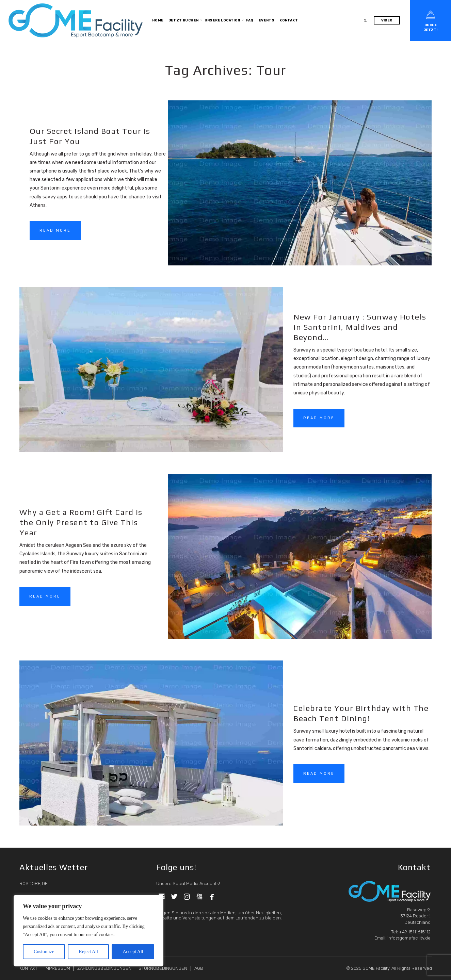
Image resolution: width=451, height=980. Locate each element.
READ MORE (55, 231)
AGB (199, 968)
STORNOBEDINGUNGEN (163, 968)
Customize (44, 952)
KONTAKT (28, 968)
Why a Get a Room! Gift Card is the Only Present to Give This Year (81, 522)
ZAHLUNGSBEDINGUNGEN (104, 968)
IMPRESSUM (57, 968)
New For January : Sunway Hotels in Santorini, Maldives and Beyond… (360, 327)
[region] (88, 931)
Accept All (133, 952)
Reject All (88, 952)
